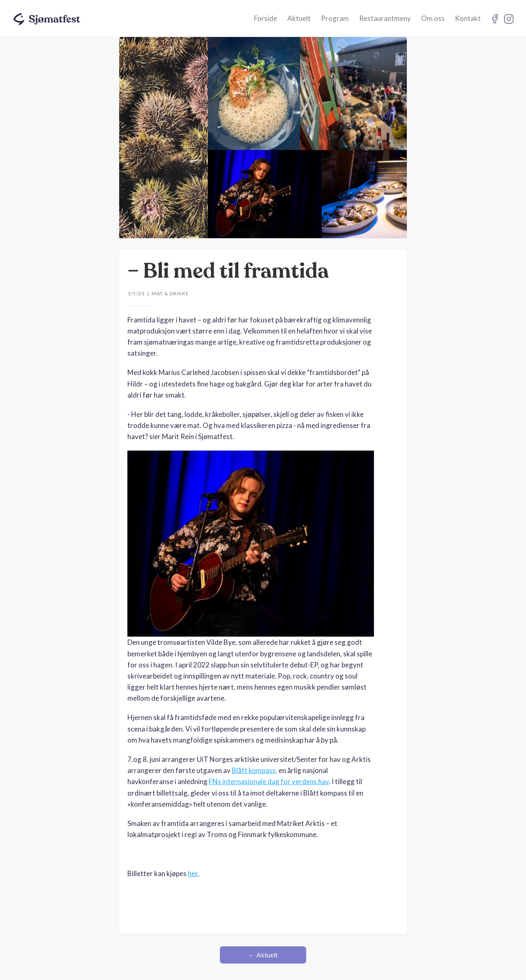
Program (335, 18)
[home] (47, 17)
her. (194, 873)
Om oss (433, 18)
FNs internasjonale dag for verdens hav (269, 781)
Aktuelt (299, 18)
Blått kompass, (255, 770)
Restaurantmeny (385, 18)
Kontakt (468, 18)
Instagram (495, 19)
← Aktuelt (263, 955)
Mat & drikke (170, 293)
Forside (265, 18)
